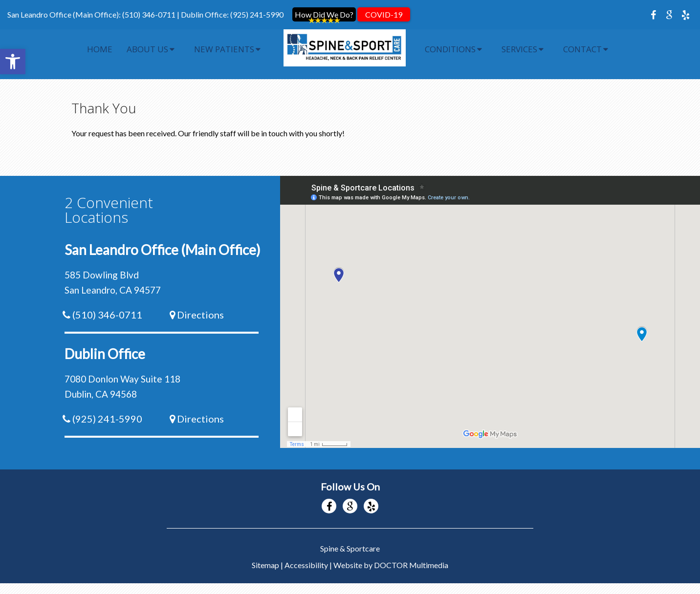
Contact (582, 49)
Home (100, 49)
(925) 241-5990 (257, 14)
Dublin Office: (206, 14)
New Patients (224, 49)
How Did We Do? (324, 14)
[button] (13, 62)
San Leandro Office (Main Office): (65, 14)
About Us (147, 49)
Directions (200, 305)
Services (519, 49)
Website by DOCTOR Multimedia (391, 555)
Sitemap (265, 555)
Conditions (450, 49)
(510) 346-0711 (149, 14)
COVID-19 (384, 14)
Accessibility (306, 555)
